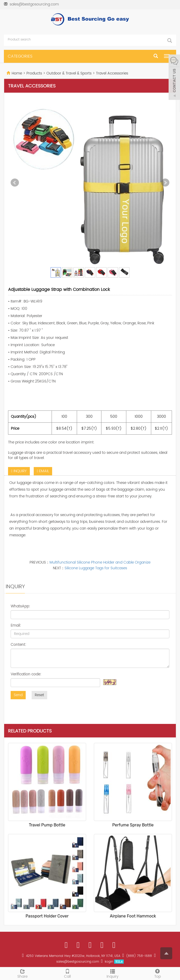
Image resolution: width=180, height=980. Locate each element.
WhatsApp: (20, 606)
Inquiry (113, 973)
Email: (16, 626)
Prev (15, 183)
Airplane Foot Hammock (133, 916)
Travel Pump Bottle (47, 825)
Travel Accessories (112, 73)
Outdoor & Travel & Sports (69, 73)
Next (165, 183)
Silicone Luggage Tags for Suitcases (96, 568)
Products (35, 73)
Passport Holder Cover (47, 916)
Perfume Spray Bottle (133, 825)
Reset (39, 695)
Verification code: (26, 674)
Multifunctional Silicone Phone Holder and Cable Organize (100, 562)
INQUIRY (19, 471)
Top (158, 973)
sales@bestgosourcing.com (34, 4)
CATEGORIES (20, 56)
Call (68, 973)
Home (17, 73)
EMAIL (43, 471)
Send (18, 695)
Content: (18, 645)
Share (23, 973)
